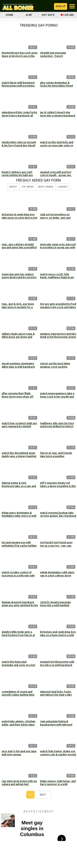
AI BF (29, 15)
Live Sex (67, 15)
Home (9, 15)
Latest (13, 187)
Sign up (61, 6)
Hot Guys (48, 15)
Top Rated (28, 187)
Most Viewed (46, 187)
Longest (63, 187)
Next (43, 795)
